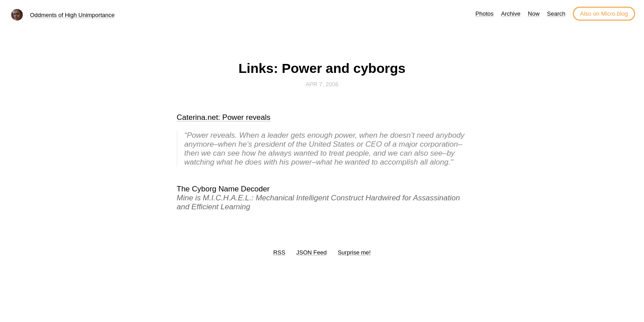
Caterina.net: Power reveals (224, 117)
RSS (279, 252)
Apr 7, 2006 (322, 84)
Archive (511, 14)
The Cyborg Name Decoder (223, 189)
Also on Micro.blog (604, 14)
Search (556, 14)
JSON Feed (312, 252)
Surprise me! (354, 252)
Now (534, 14)
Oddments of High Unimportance (72, 15)
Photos (484, 14)
